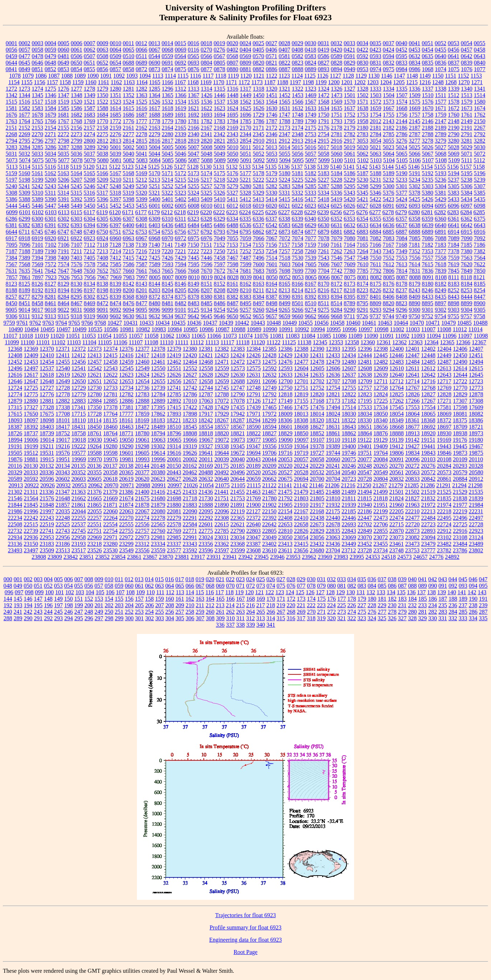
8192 (38, 290)
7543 (324, 258)
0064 (116, 50)
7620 (466, 264)
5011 (245, 147)
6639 (428, 225)
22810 (285, 531)
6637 (402, 225)
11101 (43, 342)
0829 (350, 63)
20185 (237, 466)
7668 (194, 271)
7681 (246, 271)
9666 (324, 316)
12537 (47, 368)
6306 (116, 219)
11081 (277, 336)
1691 (181, 115)
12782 (126, 394)
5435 (479, 199)
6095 (440, 206)
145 (18, 599)
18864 (365, 433)
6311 (180, 219)
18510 (174, 427)
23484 (460, 544)
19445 (460, 446)
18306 (285, 420)
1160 (91, 82)
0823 (298, 63)
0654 (116, 63)
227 (362, 605)
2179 (350, 128)
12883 (79, 401)
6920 (51, 238)
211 (200, 605)
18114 (94, 420)
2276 (116, 134)
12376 (126, 349)
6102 (38, 212)
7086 (428, 238)
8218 (349, 290)
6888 (414, 232)
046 (473, 579)
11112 (197, 342)
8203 (155, 290)
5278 (220, 186)
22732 (15, 531)
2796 (38, 141)
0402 (232, 50)
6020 (271, 206)
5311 (50, 193)
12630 (238, 375)
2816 (155, 141)
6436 (168, 225)
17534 (381, 407)
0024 (245, 43)
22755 (126, 531)
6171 (128, 212)
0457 (466, 50)
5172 (181, 173)
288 (8, 618)
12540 (63, 368)
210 (190, 605)
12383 (238, 349)
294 (69, 618)
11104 (89, 342)
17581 (444, 407)
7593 (168, 264)
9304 (467, 310)
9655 (259, 316)
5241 (25, 186)
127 (320, 592)
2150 (480, 121)
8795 (362, 303)
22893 (428, 531)
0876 (194, 69)
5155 (440, 167)
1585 (64, 108)
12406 (460, 349)
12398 (381, 349)
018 (190, 579)
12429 (285, 355)
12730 (95, 388)
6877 (310, 232)
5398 (129, 199)
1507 (402, 95)
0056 (12, 50)
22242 (31, 518)
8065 (311, 277)
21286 (427, 485)
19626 (190, 453)
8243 (414, 290)
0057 (25, 50)
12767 (413, 388)
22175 (333, 511)
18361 (412, 420)
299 (119, 618)
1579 (467, 102)
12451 (476, 355)
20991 (159, 485)
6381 (12, 225)
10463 (385, 323)
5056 (298, 154)
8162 (246, 284)
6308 (142, 219)
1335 (402, 89)
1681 (64, 115)
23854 (119, 557)
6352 (336, 219)
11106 (120, 342)
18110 (79, 420)
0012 (141, 43)
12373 (95, 349)
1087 (54, 76)
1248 (438, 82)
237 (463, 605)
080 (332, 586)
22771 (190, 531)
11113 (212, 342)
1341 (480, 89)
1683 (90, 115)
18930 (444, 433)
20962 (95, 485)
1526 (155, 102)
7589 (155, 264)
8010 (194, 277)
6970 (168, 238)
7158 (297, 245)
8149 (194, 284)
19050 (126, 440)
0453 (414, 50)
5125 (154, 167)
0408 (297, 50)
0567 (219, 56)
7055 (233, 238)
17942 (238, 414)
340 (261, 625)
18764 (111, 433)
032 (331, 579)
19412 (396, 446)
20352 (79, 472)
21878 (142, 505)
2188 (428, 128)
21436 (206, 492)
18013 (301, 414)
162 (190, 599)
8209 (233, 290)
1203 (373, 82)
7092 (480, 238)
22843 (349, 531)
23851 (87, 557)
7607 (337, 264)
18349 (396, 420)
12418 (158, 355)
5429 (440, 199)
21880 (174, 505)
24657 (421, 557)
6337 (271, 219)
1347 (64, 95)
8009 (181, 277)
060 (129, 586)
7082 (376, 238)
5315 (76, 193)
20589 (15, 479)
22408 (285, 518)
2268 (12, 134)
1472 (324, 95)
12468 (206, 362)
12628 (206, 375)
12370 (47, 349)
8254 (479, 290)
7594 (181, 264)
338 (241, 625)
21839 (476, 498)
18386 (476, 420)
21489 (349, 492)
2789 (441, 134)
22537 (79, 524)
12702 (317, 381)
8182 (441, 284)
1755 (389, 115)
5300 (389, 186)
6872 (271, 232)
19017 (63, 440)
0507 (90, 56)
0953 (363, 69)
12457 (95, 362)
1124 (297, 76)
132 (371, 592)
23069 (349, 537)
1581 (12, 108)
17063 (206, 401)
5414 (271, 199)
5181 (298, 173)
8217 (336, 290)
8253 (466, 290)
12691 (254, 381)
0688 (129, 63)
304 (170, 618)
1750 (324, 115)
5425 (414, 199)
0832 (389, 63)
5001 (116, 147)
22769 (174, 531)
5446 (38, 206)
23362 (222, 544)
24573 (405, 557)
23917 (198, 557)
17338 (63, 407)
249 (99, 612)
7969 (116, 277)
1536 (207, 102)
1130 (374, 76)
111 (160, 592)
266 (271, 612)
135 (401, 592)
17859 (142, 414)
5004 (155, 147)
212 (210, 605)
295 (79, 618)
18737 (31, 433)
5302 (415, 186)
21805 (317, 498)
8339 (116, 297)
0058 (38, 50)
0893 (324, 69)
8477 (142, 303)
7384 (12, 258)
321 (341, 618)
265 (261, 612)
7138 (128, 245)
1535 (194, 102)
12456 (79, 362)
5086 (181, 160)
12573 (238, 368)
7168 (401, 245)
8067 (337, 277)
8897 (440, 303)
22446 (349, 518)
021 (220, 579)
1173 (257, 82)
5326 (219, 193)
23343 (190, 544)
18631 (333, 427)
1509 (415, 95)
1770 (103, 121)
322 (352, 618)
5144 (388, 167)
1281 (129, 89)
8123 (12, 284)
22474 (397, 518)
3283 (12, 147)
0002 (25, 43)
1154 (14, 82)
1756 (402, 115)
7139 (141, 245)
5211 (128, 180)
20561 (397, 472)
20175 (221, 466)
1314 (207, 89)
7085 (415, 238)
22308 (222, 518)
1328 (363, 89)
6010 (207, 206)
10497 (63, 329)
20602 (63, 479)
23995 (357, 557)
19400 (349, 446)
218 (271, 605)
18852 (317, 433)
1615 (129, 108)
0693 (194, 63)
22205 (396, 511)
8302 (90, 297)
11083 (292, 336)
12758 (381, 388)
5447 (51, 206)
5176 (233, 173)
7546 (337, 258)
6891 (440, 232)
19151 (428, 440)
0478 (38, 56)
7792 (376, 271)
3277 (414, 141)
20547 (365, 472)
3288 (77, 147)
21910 (301, 505)
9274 (311, 310)
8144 (155, 284)
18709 (460, 427)
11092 (402, 336)
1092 (119, 76)
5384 (466, 193)
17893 (174, 414)
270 (311, 612)
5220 (232, 180)
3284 (25, 147)
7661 (142, 271)
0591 (349, 56)
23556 (142, 550)
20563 (413, 472)
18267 (221, 420)
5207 (77, 180)
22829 (317, 531)
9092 (116, 310)
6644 (12, 232)
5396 (103, 199)
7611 (376, 264)
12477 (301, 362)
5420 (349, 199)
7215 (128, 251)
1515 (12, 102)
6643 (480, 225)
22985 (174, 537)
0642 (466, 56)
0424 (388, 50)
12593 (285, 368)
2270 (38, 134)
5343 (349, 193)
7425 (155, 258)
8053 (298, 277)
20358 (111, 472)
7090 (467, 238)
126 (310, 592)
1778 (155, 121)
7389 (25, 258)
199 (79, 605)
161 (180, 599)
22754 (111, 531)
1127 (335, 76)
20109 (460, 459)
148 (48, 599)
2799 (77, 141)
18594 (270, 427)
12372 (79, 349)
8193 (51, 290)
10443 (258, 323)
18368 (428, 420)
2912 (284, 141)
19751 (365, 453)
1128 (348, 76)
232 (412, 605)
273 (342, 612)
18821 (238, 433)
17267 (428, 401)
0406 (271, 50)
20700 (317, 479)
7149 (180, 245)
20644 (238, 479)
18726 (15, 433)
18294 (253, 420)
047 (483, 579)
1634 (324, 108)
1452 (285, 95)
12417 (142, 355)
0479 (51, 56)
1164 (142, 82)
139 (442, 592)
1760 (454, 115)
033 (341, 579)
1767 (64, 121)
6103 (51, 212)
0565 (193, 56)
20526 (270, 472)
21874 (126, 505)
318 (311, 618)
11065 (199, 336)
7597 (220, 264)
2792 (480, 134)
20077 (365, 459)
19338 (221, 446)
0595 (401, 56)
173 (301, 599)
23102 (444, 537)
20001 (174, 459)
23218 (95, 544)
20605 (95, 479)
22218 (444, 511)
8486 (220, 303)
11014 (475, 329)
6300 (38, 219)
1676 (12, 115)
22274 (142, 518)
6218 (180, 212)
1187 (270, 82)
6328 (206, 219)
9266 (298, 310)
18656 (381, 427)
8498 (272, 303)
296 (89, 618)
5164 (77, 173)
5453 (129, 206)
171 (281, 599)
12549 (142, 368)
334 (473, 618)
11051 (73, 336)
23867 (150, 557)
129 (340, 592)
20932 (64, 485)
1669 (415, 108)
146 (28, 599)
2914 (310, 141)
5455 (142, 206)
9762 (35, 323)
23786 (460, 550)
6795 (245, 232)
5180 (285, 173)
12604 (301, 368)
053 (59, 586)
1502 (363, 95)
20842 (428, 479)
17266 (413, 401)
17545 (397, 407)
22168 (317, 511)
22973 (142, 537)
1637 (350, 108)
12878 (476, 394)
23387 (254, 544)
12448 (428, 355)
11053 (89, 336)
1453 (298, 95)
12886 (126, 401)
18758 (79, 433)
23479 (428, 544)
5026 (427, 147)
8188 (12, 290)
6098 (479, 206)
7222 (193, 251)
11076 (261, 336)
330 (432, 618)
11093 (418, 336)
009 (99, 579)
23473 (413, 544)
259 (200, 612)
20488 (206, 472)
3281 (466, 141)
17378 (111, 407)
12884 (95, 401)
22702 (365, 524)
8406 (389, 297)
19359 (285, 446)
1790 (311, 121)
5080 (103, 160)
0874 (168, 69)
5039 (116, 154)
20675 (285, 479)
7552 (389, 258)
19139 (396, 440)
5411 (232, 199)
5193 (441, 173)
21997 (47, 511)
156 (129, 599)
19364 (301, 446)
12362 (400, 342)
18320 (317, 420)
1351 (116, 95)
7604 (298, 264)
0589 (336, 56)
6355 (375, 219)
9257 (246, 310)
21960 (397, 505)
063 (160, 586)
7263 (349, 251)
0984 (402, 69)
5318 (115, 193)
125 (300, 592)
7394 (38, 258)
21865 (95, 505)
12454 (47, 362)
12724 (15, 388)
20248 (365, 466)
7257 (284, 251)
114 (190, 592)
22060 (111, 511)
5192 (428, 173)
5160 (25, 173)
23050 (285, 537)
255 (160, 612)
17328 (47, 407)
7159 (310, 245)
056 (89, 586)
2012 (376, 121)
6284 (466, 212)
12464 (190, 362)
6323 (193, 219)
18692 (428, 427)
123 (280, 592)
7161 (336, 245)
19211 (47, 446)
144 (8, 599)
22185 (349, 511)
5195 (467, 173)
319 (321, 618)
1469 (311, 95)
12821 (333, 394)
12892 (174, 401)
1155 (27, 82)
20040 (238, 459)
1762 (480, 115)
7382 (479, 251)
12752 (317, 388)
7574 (64, 264)
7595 (194, 264)
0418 (310, 50)
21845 (31, 505)
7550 (376, 258)
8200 (129, 290)
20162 (190, 466)
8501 (298, 303)
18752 (63, 433)
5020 (362, 147)
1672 (454, 108)
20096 (413, 459)
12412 (78, 355)
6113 (64, 212)
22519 (47, 524)
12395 (349, 349)
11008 (444, 329)
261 (220, 612)
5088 (207, 160)
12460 (142, 362)
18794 (158, 433)
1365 (168, 95)
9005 (12, 310)
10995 (333, 329)
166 (231, 599)
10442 (242, 323)
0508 (103, 56)
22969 (95, 537)
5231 (375, 180)
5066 (415, 154)
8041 (259, 277)
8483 (194, 303)
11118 (242, 342)
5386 (12, 199)
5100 (337, 160)
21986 (15, 511)
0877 (207, 69)
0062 (90, 50)
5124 (141, 167)
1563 (259, 102)
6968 (155, 238)
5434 (466, 199)
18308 (301, 420)
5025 (414, 147)
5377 (401, 193)
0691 (168, 63)
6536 (246, 225)
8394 (337, 297)
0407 (284, 50)
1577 (441, 102)
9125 (194, 310)
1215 (412, 82)
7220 (167, 251)
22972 (126, 537)
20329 (15, 472)
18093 (15, 420)
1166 (167, 82)
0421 (349, 50)
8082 (376, 277)
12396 (365, 349)
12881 (47, 401)
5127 (180, 167)
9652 (246, 316)
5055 (285, 154)
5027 (440, 147)
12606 (333, 368)
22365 (238, 518)
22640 (254, 524)
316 (291, 618)
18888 (397, 433)
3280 (453, 141)
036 (372, 579)
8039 (246, 277)
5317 (102, 193)
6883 (362, 232)
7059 (246, 238)
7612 (388, 264)
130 (350, 592)
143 (482, 592)
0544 (154, 56)
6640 (441, 225)
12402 (428, 349)
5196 (480, 173)
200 (89, 605)
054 (69, 586)
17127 (270, 401)
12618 (47, 375)
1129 (361, 76)
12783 (142, 394)
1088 (67, 76)
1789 (298, 121)
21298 (475, 485)
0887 (285, 69)
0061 (77, 50)
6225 (258, 212)
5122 (115, 167)
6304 (90, 219)
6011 (219, 206)
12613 (444, 368)
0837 (454, 63)
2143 (389, 121)
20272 (412, 466)
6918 (25, 238)
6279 (401, 212)
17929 (222, 414)
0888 (298, 69)
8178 (402, 284)
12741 (174, 388)
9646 (220, 316)
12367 (479, 342)
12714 (412, 381)
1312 (181, 89)
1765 (38, 121)
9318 (77, 316)
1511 (441, 95)
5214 (167, 180)
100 (49, 592)
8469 (90, 303)
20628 (190, 479)
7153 (232, 245)
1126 (322, 76)
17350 (95, 407)
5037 (90, 154)
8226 (375, 290)
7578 (90, 264)
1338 (441, 89)
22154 (285, 511)
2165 (181, 128)
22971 (111, 537)
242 (28, 612)
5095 (298, 160)
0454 (427, 50)
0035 (375, 43)
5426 (427, 199)
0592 (362, 56)
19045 (111, 440)
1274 (38, 89)
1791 (324, 121)
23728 (365, 550)
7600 (259, 264)
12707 (333, 381)
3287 (64, 147)
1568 (324, 102)
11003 (413, 329)
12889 (158, 401)
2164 (168, 128)
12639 (381, 375)
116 (210, 592)
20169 (206, 466)
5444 (12, 206)
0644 (12, 63)
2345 (259, 134)
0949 (350, 69)
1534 (181, 102)
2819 (194, 141)
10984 (175, 329)
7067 (272, 238)
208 (170, 605)
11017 (10, 336)
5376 (388, 193)
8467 (77, 303)
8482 (181, 303)
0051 (427, 43)
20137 (110, 466)
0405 (258, 50)
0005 (64, 43)
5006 (181, 147)
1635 (337, 108)
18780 (142, 433)
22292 (206, 518)
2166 (194, 128)
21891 (238, 505)
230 (392, 605)
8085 (389, 277)
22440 (333, 518)
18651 (365, 427)
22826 (301, 531)
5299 (376, 186)
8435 (441, 297)
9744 (388, 316)
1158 (65, 82)
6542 (272, 225)
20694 (301, 479)
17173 (333, 401)
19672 (238, 453)
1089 (80, 76)
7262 (336, 251)
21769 (254, 498)
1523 (116, 102)
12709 (365, 381)
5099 (324, 160)
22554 (111, 524)
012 (129, 579)
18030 (349, 414)
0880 (233, 69)
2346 (272, 134)
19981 (126, 459)
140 (452, 592)
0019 (219, 43)
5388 (25, 199)
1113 (158, 76)
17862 (158, 414)
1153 (476, 76)
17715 (79, 414)
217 (260, 605)
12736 (142, 388)
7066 (259, 238)
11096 (449, 336)
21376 (94, 492)
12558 (206, 368)
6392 (64, 225)
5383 (453, 193)
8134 (90, 284)
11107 (136, 342)
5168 (129, 173)
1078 (15, 76)
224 (331, 605)
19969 (79, 459)
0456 (453, 50)
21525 (444, 492)
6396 (103, 225)
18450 (95, 427)
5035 (64, 154)
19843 (428, 453)
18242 (206, 420)
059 (119, 586)
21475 (285, 492)
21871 (111, 505)
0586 (323, 56)
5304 (441, 186)
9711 (350, 316)
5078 (77, 160)
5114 (25, 167)
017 (180, 579)
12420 (190, 355)
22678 (333, 524)
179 (362, 599)
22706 (381, 524)
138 (431, 592)
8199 (116, 290)
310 (231, 618)
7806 (389, 271)
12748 (254, 388)
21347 (63, 492)
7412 (116, 258)
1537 (220, 102)
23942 (246, 557)
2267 (480, 128)
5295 (350, 186)
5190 (402, 173)
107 (120, 592)
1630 (272, 108)
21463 (253, 492)
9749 (401, 316)
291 (38, 618)
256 (170, 612)
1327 (350, 89)
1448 (233, 95)
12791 (254, 394)
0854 (77, 69)
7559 (454, 258)
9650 (233, 316)
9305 (480, 310)
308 (210, 618)
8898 (453, 303)
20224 (301, 466)
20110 (476, 459)
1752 (350, 115)
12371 (63, 349)
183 (402, 599)
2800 (90, 141)
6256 (336, 212)
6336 (258, 219)
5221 (245, 180)
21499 (380, 492)
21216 (348, 485)
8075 (350, 277)
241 (18, 612)
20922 (32, 485)
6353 (349, 219)
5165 (90, 173)
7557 (428, 258)
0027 (271, 43)
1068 (428, 69)
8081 (363, 277)
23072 (381, 537)
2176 (324, 128)
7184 (453, 245)
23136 (15, 544)
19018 (79, 440)
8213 (284, 290)
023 (240, 579)
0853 (64, 69)
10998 (381, 329)
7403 (77, 258)
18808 (190, 433)
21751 (222, 498)
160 (170, 599)
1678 (38, 115)
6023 (310, 206)
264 (251, 612)
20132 (47, 466)
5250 (142, 186)
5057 (311, 154)
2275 (103, 134)
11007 (428, 329)
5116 (50, 167)
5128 (193, 167)
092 (453, 586)
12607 (349, 368)
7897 (38, 277)
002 (28, 579)
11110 (167, 342)
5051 (246, 154)
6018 (245, 206)
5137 (297, 167)
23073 (397, 537)
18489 (158, 427)
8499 (285, 303)
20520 (254, 472)
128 (330, 592)
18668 (397, 427)
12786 (190, 394)
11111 (182, 342)
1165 (154, 82)
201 (99, 605)
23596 (206, 550)
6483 (181, 225)
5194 (454, 173)
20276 (428, 466)
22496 (460, 518)
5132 (232, 167)
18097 (31, 420)
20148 (158, 466)
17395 (158, 407)
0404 (245, 50)
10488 (481, 323)
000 (8, 579)
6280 (414, 212)
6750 (102, 232)
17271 (444, 401)
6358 (414, 219)
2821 (220, 141)
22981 (158, 537)
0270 (206, 50)
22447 (365, 518)
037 (382, 579)
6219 (193, 212)
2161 (129, 128)
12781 (111, 394)
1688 (155, 115)
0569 (245, 56)
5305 (454, 186)
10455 (306, 323)
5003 (142, 147)
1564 (272, 102)
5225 (297, 180)
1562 (246, 102)
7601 (272, 264)
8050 (272, 277)
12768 (428, 388)
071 (241, 586)
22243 (47, 518)
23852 (103, 557)
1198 (308, 82)
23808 (39, 557)
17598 (460, 407)
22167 (301, 511)
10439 (226, 323)
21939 (349, 505)
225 (341, 605)
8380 (207, 297)
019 (200, 579)
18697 (444, 427)
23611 (285, 550)
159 (160, 599)
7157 (284, 245)
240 (8, 612)
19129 (380, 440)
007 (79, 579)
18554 (206, 427)
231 (402, 605)
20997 (175, 485)
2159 (116, 128)
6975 (194, 238)
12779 (79, 394)
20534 (333, 472)
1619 (181, 108)
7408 (103, 258)
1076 (467, 69)
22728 (476, 524)
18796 (174, 433)
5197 (12, 180)
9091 (103, 310)
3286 (51, 147)
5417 (310, 199)
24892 (452, 557)
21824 (396, 498)
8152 (220, 284)
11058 (151, 336)
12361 (384, 342)
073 (261, 586)
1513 (466, 95)
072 (251, 586)
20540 (349, 472)
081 (342, 586)
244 (48, 612)
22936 (31, 537)
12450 (460, 355)
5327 (232, 193)
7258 (297, 251)
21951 (381, 505)
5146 (414, 167)
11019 (42, 336)
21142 (301, 485)
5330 (271, 193)
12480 (349, 362)
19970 (95, 459)
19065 (174, 440)
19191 (15, 446)
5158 (479, 167)
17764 (111, 414)
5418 (323, 199)
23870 (166, 557)
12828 (444, 394)
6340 (310, 219)
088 (413, 586)
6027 (362, 206)
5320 (141, 193)
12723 (476, 381)
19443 (444, 446)
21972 (428, 505)
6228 (297, 212)
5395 (90, 199)
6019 (258, 206)
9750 (414, 316)
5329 (258, 193)
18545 (190, 427)
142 (472, 592)
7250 (219, 251)
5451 (103, 206)
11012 (460, 329)
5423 (388, 199)
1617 (155, 108)
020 (210, 579)
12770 (460, 388)
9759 (9, 323)
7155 (258, 245)
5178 (259, 173)
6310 (168, 219)
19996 (158, 459)
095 (483, 586)
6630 (324, 225)
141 (462, 592)
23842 (71, 557)
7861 (25, 277)
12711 (381, 381)
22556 (142, 524)
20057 (301, 459)
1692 (194, 115)
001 (18, 579)
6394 (90, 225)
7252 (245, 251)
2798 (64, 141)
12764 (397, 388)
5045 (168, 154)
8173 (350, 284)
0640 (440, 56)
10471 (433, 323)
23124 (476, 537)
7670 (207, 271)
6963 (129, 238)
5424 (401, 199)
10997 (365, 329)
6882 (349, 232)
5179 (272, 173)
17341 (79, 407)
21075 (223, 485)
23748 (396, 550)
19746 (349, 453)
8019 (207, 277)
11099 (12, 342)
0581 (284, 56)
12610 (397, 368)
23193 (79, 544)
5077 (64, 160)
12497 (31, 368)
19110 (333, 440)
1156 (40, 82)
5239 (479, 180)
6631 (337, 225)
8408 (402, 297)
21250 (364, 485)
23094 (428, 537)
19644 (222, 453)
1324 (324, 89)
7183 (440, 245)
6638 (415, 225)
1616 (142, 108)
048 (8, 586)
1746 (272, 115)
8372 (155, 297)
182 (392, 599)
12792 (270, 394)
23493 (15, 550)
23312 (142, 544)
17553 (413, 407)
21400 (142, 492)
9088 (90, 310)
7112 (89, 245)
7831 (415, 271)
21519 (428, 492)
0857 (116, 69)
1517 (38, 102)
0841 (12, 69)
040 (412, 579)
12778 (63, 394)
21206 (332, 485)
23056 (317, 537)
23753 (412, 550)
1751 (337, 115)
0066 (142, 50)
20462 (190, 472)
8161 (233, 284)
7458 (220, 258)
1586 (77, 108)
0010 (116, 43)
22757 (142, 531)
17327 (31, 407)
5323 (180, 193)
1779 (168, 121)
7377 (440, 251)
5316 (89, 193)
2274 (90, 134)
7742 (337, 271)
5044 (155, 154)
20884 (460, 479)
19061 (142, 440)
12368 (15, 349)
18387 (15, 427)
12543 (111, 368)
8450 (12, 303)
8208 (220, 290)
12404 (444, 349)
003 (38, 579)
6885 (388, 232)
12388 (301, 349)
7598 (233, 264)
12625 (158, 375)
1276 (64, 89)
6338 (284, 219)
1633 (311, 108)
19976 (111, 459)
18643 (349, 427)
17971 (254, 414)
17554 (428, 407)
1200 (334, 82)
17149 (285, 401)
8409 (415, 297)
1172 (244, 82)
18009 (285, 414)
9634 (168, 316)
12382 (222, 349)
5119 (76, 167)
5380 (427, 193)
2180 (363, 128)
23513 (63, 550)
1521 (90, 102)
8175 (376, 284)
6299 (25, 219)
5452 (116, 206)
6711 (24, 232)
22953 (47, 537)
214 (230, 605)
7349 (401, 251)
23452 (365, 544)
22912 (444, 531)
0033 (349, 43)
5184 (337, 173)
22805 (270, 531)
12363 (415, 342)
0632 (414, 56)
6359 (427, 219)
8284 (64, 297)
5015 (297, 147)
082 (352, 586)
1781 (194, 121)
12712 (396, 381)
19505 (15, 453)
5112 (479, 160)
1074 (441, 69)
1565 (285, 102)
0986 (415, 69)
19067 (206, 440)
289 (18, 618)
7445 (194, 258)
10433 (147, 323)
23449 (349, 544)
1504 (389, 95)
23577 (174, 550)
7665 (168, 271)
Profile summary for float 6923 (245, 927)
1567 (311, 102)
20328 (476, 466)
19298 (142, 446)
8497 (259, 303)
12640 (397, 375)
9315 (64, 316)
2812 (103, 141)
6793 (219, 232)
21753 (238, 498)
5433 (453, 199)
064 (170, 586)
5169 (142, 173)
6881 (336, 232)
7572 (51, 264)
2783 (363, 134)
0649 (64, 63)
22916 (460, 531)
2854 (246, 141)
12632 (270, 375)
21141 (285, 485)
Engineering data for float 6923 (245, 940)
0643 (479, 56)
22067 (142, 511)
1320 (272, 89)
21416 (158, 492)
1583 (38, 108)
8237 (401, 290)
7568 (25, 264)
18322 (349, 420)
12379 (174, 349)
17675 (47, 414)
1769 (90, 121)
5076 (51, 160)
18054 (397, 414)
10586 (111, 329)
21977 (460, 505)
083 (362, 586)
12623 (126, 375)
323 (362, 618)
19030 (95, 440)
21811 (349, 498)
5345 (362, 193)
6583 (285, 225)
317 (301, 618)
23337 (174, 544)
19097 (301, 440)
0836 (441, 63)
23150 (31, 544)
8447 (480, 297)
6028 (375, 206)
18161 (126, 420)
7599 (246, 264)
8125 (25, 284)
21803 (301, 498)
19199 (31, 446)
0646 (38, 63)
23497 (31, 550)
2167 (207, 128)
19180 (476, 440)
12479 (333, 362)
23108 (460, 537)
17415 (174, 407)
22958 (79, 537)
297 (99, 618)
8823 (401, 303)
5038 (103, 154)
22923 (476, 531)
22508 (15, 524)
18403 (47, 427)
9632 (155, 316)
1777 (142, 121)
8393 (324, 297)
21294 (459, 485)
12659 (222, 381)
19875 (476, 453)
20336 (47, 472)
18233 (190, 420)
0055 (479, 43)
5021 (375, 147)
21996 (31, 511)
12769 (444, 388)
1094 (145, 76)
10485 (465, 323)
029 (301, 579)
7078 (324, 238)
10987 (222, 329)
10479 (449, 323)
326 (392, 618)
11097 (465, 336)
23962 (309, 557)
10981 (127, 329)
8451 (25, 303)
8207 (207, 290)
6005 (181, 206)
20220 (285, 466)
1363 (142, 95)
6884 (375, 232)
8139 (116, 284)
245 (59, 612)
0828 (337, 63)
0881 (246, 69)
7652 (103, 271)
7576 (77, 264)
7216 (141, 251)
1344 (25, 95)
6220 (206, 212)
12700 (285, 381)
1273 (25, 89)
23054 (301, 537)
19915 (47, 459)
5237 (453, 180)
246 (69, 612)
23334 (158, 544)
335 (483, 618)
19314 (174, 446)
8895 (427, 303)
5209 (103, 180)
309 (220, 618)
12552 (190, 368)
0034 (362, 43)
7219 (154, 251)
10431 (131, 323)
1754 (376, 115)
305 (180, 618)
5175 (220, 173)
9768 (100, 323)
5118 (63, 167)
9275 (324, 310)
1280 (116, 89)
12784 (158, 394)
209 (180, 605)
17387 (142, 407)
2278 (142, 134)
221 (301, 605)
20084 (381, 459)
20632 (206, 479)
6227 (284, 212)
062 (150, 586)
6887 (401, 232)
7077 (311, 238)
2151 (12, 128)
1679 (51, 115)
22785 (222, 531)
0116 (193, 50)
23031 (222, 537)
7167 (388, 245)
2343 (233, 134)
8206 (194, 290)
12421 (206, 355)
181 (382, 599)
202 (109, 605)
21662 (79, 498)
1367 (194, 95)
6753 (141, 232)
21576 (47, 498)
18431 (79, 427)
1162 (116, 82)
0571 (271, 56)
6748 (76, 232)
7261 (323, 251)
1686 (129, 115)
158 (150, 599)
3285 (38, 147)
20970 (111, 485)
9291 (363, 310)
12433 (333, 355)
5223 (271, 180)
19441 (428, 446)
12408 (15, 355)
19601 (126, 453)
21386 (126, 492)
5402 (181, 199)
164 (210, 599)
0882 (259, 69)
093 (463, 586)
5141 (349, 167)
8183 (454, 284)
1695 (233, 115)
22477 (413, 518)
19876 (15, 459)
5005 (168, 147)
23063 (333, 537)
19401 (365, 446)
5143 (375, 167)
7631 (12, 271)
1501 (350, 95)
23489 (476, 544)
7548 (363, 258)
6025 (336, 206)
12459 (126, 362)
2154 (51, 128)
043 (443, 579)
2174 (298, 128)
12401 (413, 349)
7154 (245, 245)
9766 (87, 323)
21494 (365, 492)
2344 (246, 134)
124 (290, 592)
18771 (126, 433)
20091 (397, 459)
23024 (206, 537)
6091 (388, 206)
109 (141, 592)
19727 (317, 453)
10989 (254, 329)
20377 (142, 472)
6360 (440, 219)
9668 (337, 316)
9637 (181, 316)
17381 (126, 407)
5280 (246, 186)
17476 (317, 407)
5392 (77, 199)
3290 (103, 147)
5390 (51, 199)
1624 (233, 108)
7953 (77, 277)
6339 (297, 219)
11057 (136, 336)
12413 (94, 355)
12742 (190, 388)
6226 (271, 212)
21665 (95, 498)
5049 (220, 154)
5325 (206, 193)
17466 (285, 407)
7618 (440, 264)
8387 (272, 297)
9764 (61, 323)
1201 (347, 82)
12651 (95, 381)
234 (432, 605)
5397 (116, 199)
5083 (142, 160)
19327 (206, 446)
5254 (181, 186)
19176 (460, 440)
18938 (460, 433)
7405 (90, 258)
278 (392, 612)
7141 (167, 245)
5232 (388, 180)
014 (149, 579)
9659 (285, 316)
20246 (349, 466)
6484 (194, 225)
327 (402, 618)
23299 (126, 544)
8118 (466, 277)
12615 (476, 368)
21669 (111, 498)
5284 (298, 186)
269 (301, 612)
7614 (414, 264)
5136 (284, 167)
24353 (373, 557)
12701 (301, 381)
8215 (310, 290)
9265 (285, 310)
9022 (64, 310)
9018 (51, 310)
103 (80, 592)
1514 (479, 95)
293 (59, 618)
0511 (141, 56)
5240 (12, 186)
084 (372, 586)
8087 (402, 277)
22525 (63, 524)
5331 (284, 193)
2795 (25, 141)
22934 (15, 537)
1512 (453, 95)
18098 (47, 420)
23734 (380, 550)
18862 (349, 433)
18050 (381, 414)
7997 (142, 277)
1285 (155, 89)
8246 (427, 290)
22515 (31, 524)
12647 (31, 381)
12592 (270, 368)
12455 (63, 362)
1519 (64, 102)
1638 (363, 108)
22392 (270, 518)
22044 (79, 511)
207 (160, 605)
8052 (285, 277)
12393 (333, 349)
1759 (441, 115)
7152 (219, 245)
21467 (269, 492)
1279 (103, 89)
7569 (38, 264)
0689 (142, 63)
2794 (12, 141)
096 (9, 592)
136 (411, 592)
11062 (167, 336)
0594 (388, 56)
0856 (103, 69)
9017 (38, 310)
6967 (142, 238)
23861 (134, 557)
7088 (441, 238)
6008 (194, 206)
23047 (254, 537)
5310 (38, 193)
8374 (168, 297)
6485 (207, 225)
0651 (90, 63)
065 (180, 586)
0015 (180, 43)
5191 (415, 173)
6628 (298, 225)
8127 (51, 284)
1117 (208, 76)
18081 (460, 414)
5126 (167, 167)
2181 (376, 128)
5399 (142, 199)
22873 (413, 531)
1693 (207, 115)
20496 (238, 472)
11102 (58, 342)
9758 (479, 316)
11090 (371, 336)
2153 (38, 128)
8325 (103, 297)
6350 (323, 219)
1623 (220, 108)
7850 (480, 271)
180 (372, 599)
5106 (415, 160)
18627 (317, 427)
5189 (389, 173)
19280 (110, 446)
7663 (155, 271)
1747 (285, 115)
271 (322, 612)
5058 (324, 154)
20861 (444, 479)
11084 (308, 336)
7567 (12, 264)
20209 (269, 466)
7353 (427, 251)
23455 (381, 544)
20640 (222, 479)
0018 (206, 43)
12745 (222, 388)
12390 (317, 349)
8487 (233, 303)
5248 (116, 186)
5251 (155, 186)
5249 (129, 186)
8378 (194, 297)
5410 (220, 199)
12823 (365, 394)
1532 (168, 102)
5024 (401, 147)
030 (311, 579)
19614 (158, 453)
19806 (397, 453)
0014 (167, 43)
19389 (333, 446)
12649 (63, 381)
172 (291, 599)
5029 (466, 147)
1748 (298, 115)
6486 (220, 225)
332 (453, 618)
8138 (103, 284)
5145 (401, 167)
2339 (181, 134)
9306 (12, 316)
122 (270, 592)
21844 (15, 505)
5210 (116, 180)
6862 (258, 232)
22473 (381, 518)
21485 (317, 492)
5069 (454, 154)
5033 (38, 154)
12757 (365, 388)
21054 (207, 485)
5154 (427, 167)
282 (433, 612)
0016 (193, 43)
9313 (51, 316)
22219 (460, 511)
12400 (397, 349)
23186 (63, 544)
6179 (154, 212)
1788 (285, 121)
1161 (104, 82)
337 (231, 625)
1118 (221, 76)
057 (99, 586)
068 (210, 586)
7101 (38, 245)
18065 (428, 414)
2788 (428, 134)
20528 (301, 472)
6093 (414, 206)
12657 (190, 381)
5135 (271, 167)
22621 (238, 524)
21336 (47, 492)
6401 (142, 225)
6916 (479, 232)
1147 (399, 76)
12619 (63, 375)
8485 (207, 303)
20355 (95, 472)
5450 (90, 206)
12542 (95, 368)
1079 (28, 76)
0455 (440, 50)
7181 (414, 245)
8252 (453, 290)
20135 (78, 466)
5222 (258, 180)
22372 (254, 518)
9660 (298, 316)
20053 (285, 459)
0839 (467, 63)
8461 (51, 303)
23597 (222, 550)
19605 (142, 453)
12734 (126, 388)
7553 (402, 258)
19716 (285, 453)
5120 (89, 167)
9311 (24, 316)
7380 (466, 251)
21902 (270, 505)
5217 (206, 180)
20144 (142, 466)
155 (119, 599)
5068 (441, 154)
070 (231, 586)
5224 (284, 180)
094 (473, 586)
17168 (317, 401)
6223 (232, 212)
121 (259, 592)
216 (250, 605)
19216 (63, 446)
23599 (238, 550)
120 (249, 592)
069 (220, 586)
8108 (441, 277)
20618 (111, 479)
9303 (454, 310)
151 (79, 599)
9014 (25, 310)
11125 (289, 342)
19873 (460, 453)
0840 (480, 63)
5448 (64, 206)
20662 (270, 479)
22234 (15, 518)
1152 (463, 76)
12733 (111, 388)
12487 (444, 362)
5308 (12, 193)
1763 (12, 121)
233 (422, 605)
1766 (51, 121)
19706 (270, 453)
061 (139, 586)
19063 (158, 440)
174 (311, 599)
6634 (376, 225)
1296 (168, 89)
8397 (363, 297)
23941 (230, 557)
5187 (363, 173)
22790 (238, 531)
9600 (103, 316)
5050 (233, 154)
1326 (337, 89)
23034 (238, 537)
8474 (116, 303)
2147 (441, 121)
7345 (388, 251)
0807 (233, 63)
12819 (301, 394)
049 (18, 586)
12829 (460, 394)
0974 (376, 69)
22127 (253, 511)
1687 (142, 115)
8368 (129, 297)
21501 (396, 492)
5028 (453, 147)
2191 (467, 128)
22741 (47, 531)
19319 (190, 446)
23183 (47, 544)
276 (372, 612)
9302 (441, 310)
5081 (116, 160)
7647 (64, 271)
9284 (337, 310)
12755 (349, 388)
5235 (427, 180)
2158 (103, 128)
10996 (349, 329)
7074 (298, 238)
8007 (168, 277)
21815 (365, 498)
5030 (479, 147)
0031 (323, 43)
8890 (414, 303)
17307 (460, 401)
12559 (222, 368)
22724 (444, 524)
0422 (362, 50)
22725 (460, 524)
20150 (174, 466)
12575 (254, 368)
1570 (350, 102)
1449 (246, 95)
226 (352, 605)
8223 (362, 290)
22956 (63, 537)
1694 (220, 115)
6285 (479, 212)
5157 (466, 167)
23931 (214, 557)
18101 (63, 420)
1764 (25, 121)
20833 (413, 479)
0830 (363, 63)
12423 (221, 355)
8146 (181, 284)
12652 (111, 381)
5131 (219, 167)
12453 (31, 362)
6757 (193, 232)
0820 (259, 63)
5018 (336, 147)
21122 (269, 485)
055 (79, 586)
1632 (298, 108)
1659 (376, 108)
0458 (479, 50)
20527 (285, 472)
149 (59, 599)
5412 (245, 199)
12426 (253, 355)
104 (90, 592)
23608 (254, 550)
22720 (413, 524)
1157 (52, 82)
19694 (254, 453)
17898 (190, 414)
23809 (55, 557)
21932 (333, 505)
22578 (174, 524)
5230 (362, 180)
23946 (277, 557)
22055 (95, 511)
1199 (321, 82)
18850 (301, 433)
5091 (246, 160)
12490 (460, 362)
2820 (207, 141)
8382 (233, 297)
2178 (337, 128)
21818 (380, 498)
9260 (259, 310)
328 (412, 618)
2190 (454, 128)
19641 (206, 453)
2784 (376, 134)
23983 (341, 557)
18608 (301, 427)
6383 (38, 225)
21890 (222, 505)
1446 (220, 95)
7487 (246, 258)
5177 (246, 173)
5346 (375, 193)
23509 (47, 550)
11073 (230, 336)
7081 (363, 238)
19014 (47, 440)
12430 (301, 355)
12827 (428, 394)
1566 (298, 102)
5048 (207, 154)
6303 (77, 219)
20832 (397, 479)
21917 (317, 505)
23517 (79, 550)
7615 (427, 264)
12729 (79, 388)
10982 (143, 329)
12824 (381, 394)
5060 (337, 154)
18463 (126, 427)
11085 (324, 336)
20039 (222, 459)
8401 (376, 297)
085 (382, 586)
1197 (295, 82)
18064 (413, 414)
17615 (15, 414)
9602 (116, 316)
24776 (436, 557)
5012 (258, 147)
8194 (64, 290)
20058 (317, 459)
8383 (246, 297)
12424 (237, 355)
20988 (143, 485)
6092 (401, 206)
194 (28, 605)
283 (443, 612)
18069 (444, 414)
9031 (77, 310)
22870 (397, 531)
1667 (389, 108)
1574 (402, 102)
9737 (375, 316)
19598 (111, 453)
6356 (388, 219)
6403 (155, 225)
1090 (93, 76)
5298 (363, 186)
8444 (467, 297)
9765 (74, 323)
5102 (363, 160)
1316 (233, 89)
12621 (95, 375)
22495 (444, 518)
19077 (254, 440)
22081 (174, 511)
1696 (246, 115)
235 (443, 605)
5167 (116, 173)
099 (39, 592)
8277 (25, 297)
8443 (454, 297)
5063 (376, 154)
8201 (142, 290)
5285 (311, 186)
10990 (270, 329)
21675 (142, 498)
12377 (142, 349)
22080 (158, 511)
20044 (270, 459)
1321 (285, 89)
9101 (181, 310)
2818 (181, 141)
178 (352, 599)
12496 (15, 368)
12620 (79, 375)
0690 (155, 63)
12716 (428, 381)
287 (483, 612)
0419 (323, 50)
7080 (350, 238)
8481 (168, 303)
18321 (333, 420)
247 (79, 612)
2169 (233, 128)
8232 (388, 290)
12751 (301, 388)
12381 (206, 349)
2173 (285, 128)
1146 (386, 76)
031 (321, 579)
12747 (238, 388)
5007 (194, 147)
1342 (12, 95)
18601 (285, 427)
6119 (102, 212)
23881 (182, 557)
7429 (181, 258)
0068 (168, 50)
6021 (284, 206)
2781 (337, 134)
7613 (401, 264)
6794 (232, 232)
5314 (63, 193)
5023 (388, 147)
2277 (129, 134)
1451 (272, 95)
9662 (311, 316)
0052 (440, 43)
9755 (453, 316)
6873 (284, 232)
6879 (323, 232)
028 (291, 579)
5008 (207, 147)
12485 (428, 362)
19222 (78, 446)
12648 (47, 381)
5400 (155, 199)
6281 (427, 212)
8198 (103, 290)
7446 (207, 258)
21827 (412, 498)
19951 (63, 459)
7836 (428, 271)
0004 (51, 43)
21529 (460, 492)
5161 (38, 173)
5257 (207, 186)
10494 (31, 329)
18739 (47, 433)
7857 (12, 277)
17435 (238, 407)
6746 (50, 232)
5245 (77, 186)
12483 (397, 362)
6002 (168, 206)
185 (423, 599)
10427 (115, 323)
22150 (269, 511)
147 (38, 599)
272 (332, 612)
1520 (77, 102)
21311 (31, 492)
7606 (324, 264)
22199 (380, 511)
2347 (285, 134)
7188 (25, 251)
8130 (77, 284)
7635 (25, 271)
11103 (74, 342)
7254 (271, 251)
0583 (310, 56)
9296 (402, 310)
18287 (237, 420)
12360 (368, 342)
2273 (77, 134)
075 (281, 586)
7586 (129, 264)
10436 (194, 323)
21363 (78, 492)
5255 (194, 186)
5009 (220, 147)
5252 (168, 186)
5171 (168, 173)
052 (48, 586)
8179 (415, 284)
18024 (333, 414)
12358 (352, 342)
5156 (453, 167)
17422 (190, 407)
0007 (90, 43)
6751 (115, 232)
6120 (115, 212)
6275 (349, 212)
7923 (51, 277)
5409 (207, 199)
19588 (95, 453)
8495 (246, 303)
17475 (301, 407)
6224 (245, 212)
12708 (349, 381)
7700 (311, 271)
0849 (25, 69)
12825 (397, 394)
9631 (142, 316)
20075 (349, 459)
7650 (90, 271)
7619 (453, 264)
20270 (396, 466)
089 (423, 586)
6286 (12, 219)
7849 (467, 271)
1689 (168, 115)
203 (119, 605)
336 (220, 625)
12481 (365, 362)
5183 (324, 173)
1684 (103, 115)
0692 (181, 63)
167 (241, 599)
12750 (285, 388)
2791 (467, 134)
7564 (480, 258)
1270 (464, 82)
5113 (12, 167)
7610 (363, 264)
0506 (77, 56)
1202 (360, 82)
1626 (259, 108)
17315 (15, 407)
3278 (427, 141)
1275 (51, 89)
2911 (272, 141)
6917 (12, 238)
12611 (412, 368)
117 (219, 592)
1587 (90, 108)
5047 (194, 154)
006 (69, 579)
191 (483, 599)
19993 (142, 459)
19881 (31, 459)
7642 (51, 271)
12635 (317, 375)
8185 (480, 284)
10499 (79, 329)
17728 (95, 414)
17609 (476, 407)
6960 (116, 238)
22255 (79, 518)
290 (28, 618)
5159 (12, 173)
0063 (103, 50)
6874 (297, 232)
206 (150, 605)
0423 (375, 50)
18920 (428, 433)
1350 (103, 95)
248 (89, 612)
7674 (233, 271)
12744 (206, 388)
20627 (174, 479)
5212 (141, 180)
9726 (362, 316)
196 (48, 605)
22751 (95, 531)
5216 (193, 180)
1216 (425, 82)
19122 (365, 440)
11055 (120, 336)
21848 (47, 505)
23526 (95, 550)
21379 (110, 492)
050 (28, 586)
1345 (38, 95)
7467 (233, 258)
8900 (479, 303)
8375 (181, 297)
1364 (155, 95)
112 (170, 592)
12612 (428, 368)
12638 (365, 375)
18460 (111, 427)
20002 (190, 459)
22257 (95, 518)
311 (240, 618)
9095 (142, 310)
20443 (174, 472)
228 (372, 605)
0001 (12, 43)
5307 (480, 186)
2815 (142, 141)
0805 (220, 63)
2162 (142, 128)
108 (130, 592)
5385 (479, 193)
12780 (95, 394)
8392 (311, 297)
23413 (285, 544)
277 (382, 612)
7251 (232, 251)
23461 (397, 544)
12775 (31, 394)
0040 (401, 43)
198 (69, 605)
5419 (336, 199)
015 (159, 579)
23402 (270, 544)
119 (239, 592)
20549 (381, 472)
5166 (103, 173)
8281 (51, 297)
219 (281, 605)
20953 (79, 485)
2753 (311, 134)
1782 (207, 121)
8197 (90, 290)
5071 (467, 154)
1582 (25, 108)
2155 (64, 128)
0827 (324, 63)
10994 (318, 329)
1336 (415, 89)
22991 (190, 537)
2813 (116, 141)
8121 (479, 277)
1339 (454, 89)
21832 (428, 498)
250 (109, 612)
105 (100, 592)
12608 (365, 368)
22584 (190, 524)
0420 (336, 50)
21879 (158, 505)
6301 (51, 219)
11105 (105, 342)
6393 (77, 225)
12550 (158, 368)
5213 (154, 180)
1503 (376, 95)
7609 (350, 264)
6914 (453, 232)
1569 (337, 102)
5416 (297, 199)
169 (261, 599)
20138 (126, 466)
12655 (158, 381)
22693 (349, 524)
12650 (79, 381)
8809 (375, 303)
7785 (363, 271)
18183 (158, 420)
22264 (111, 518)
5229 (349, 180)
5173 (194, 173)
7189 (38, 251)
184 (413, 599)
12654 (142, 381)
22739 (31, 531)
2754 (324, 134)
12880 (31, 401)
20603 (79, 479)
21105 (238, 485)
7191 (64, 251)
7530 (298, 258)
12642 (428, 375)
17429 (222, 407)
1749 (311, 115)
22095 (206, 511)
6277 (375, 212)
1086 (41, 76)
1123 (284, 76)
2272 (64, 134)
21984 (476, 505)
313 (260, 618)
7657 (116, 271)
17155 (301, 401)
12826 (413, 394)
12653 (126, 381)
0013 (154, 43)
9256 (233, 310)
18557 (222, 427)
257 (180, 612)
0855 (90, 69)
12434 (349, 355)
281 (423, 612)
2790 (454, 134)
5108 (441, 160)
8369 (142, 297)
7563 (467, 258)
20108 (444, 459)
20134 (63, 466)
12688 (238, 381)
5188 (376, 173)
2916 (336, 141)
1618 (168, 108)
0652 (103, 63)
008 (89, 579)
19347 (253, 446)
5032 (25, 154)
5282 (272, 186)
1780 (181, 121)
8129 (64, 284)
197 (59, 605)
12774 (15, 394)
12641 (413, 375)
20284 (444, 466)
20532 (317, 472)
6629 (311, 225)
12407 (476, 349)
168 (251, 599)
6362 (466, 219)
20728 (365, 479)
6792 (206, 232)
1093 (132, 76)
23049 (270, 537)
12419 (174, 355)
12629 (222, 375)
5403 (194, 199)
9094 (129, 310)
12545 (126, 368)
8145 (168, 284)
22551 (95, 524)
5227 (323, 180)
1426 (207, 95)
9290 (350, 310)
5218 (219, 180)
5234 (414, 180)
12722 (460, 381)
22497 (476, 518)
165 (220, 599)
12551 (174, 368)
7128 (115, 245)
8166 (298, 284)
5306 (467, 186)
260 (210, 612)
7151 (206, 245)
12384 (254, 349)
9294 (389, 310)
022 (230, 579)
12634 (301, 375)
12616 (15, 375)
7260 (310, 251)
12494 (476, 362)
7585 (116, 264)
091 (443, 586)
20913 (16, 485)
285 (463, 612)
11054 (104, 336)
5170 (155, 173)
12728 (63, 388)
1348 (77, 95)
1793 (337, 121)
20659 (254, 479)
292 (48, 618)
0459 (12, 56)
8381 (220, 297)
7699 (298, 271)
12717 (444, 381)
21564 (31, 498)
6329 (219, 219)
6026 (349, 206)
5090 (233, 160)
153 (99, 599)
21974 (444, 505)
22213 (428, 511)
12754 (333, 388)
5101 (350, 160)
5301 (402, 186)
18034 (365, 414)
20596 (47, 479)
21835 (444, 498)
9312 (38, 316)
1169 (206, 82)
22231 (476, 511)
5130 (206, 167)
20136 (94, 466)
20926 (48, 485)
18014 (317, 414)
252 (129, 612)
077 (301, 586)
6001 (155, 206)
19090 (285, 440)
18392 (31, 427)
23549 (126, 550)
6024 (323, 206)
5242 (38, 186)
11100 (28, 342)
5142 (362, 167)
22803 (254, 531)
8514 (336, 303)
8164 (272, 284)
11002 (397, 329)
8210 (246, 290)
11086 (339, 336)
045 (463, 579)
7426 (168, 258)
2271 (51, 134)
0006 (77, 43)
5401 (168, 199)
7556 (415, 258)
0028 (284, 43)
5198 (25, 180)
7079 (337, 238)
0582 (297, 56)
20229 (317, 466)
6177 (141, 212)
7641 (38, 271)
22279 (174, 518)
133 (381, 592)
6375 (479, 219)
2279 (155, 134)
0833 (402, 63)
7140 (154, 245)
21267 (380, 485)
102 (70, 592)
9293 (376, 310)
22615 (222, 524)
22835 (333, 531)
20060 (333, 459)
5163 (64, 173)
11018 (26, 336)
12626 (174, 375)
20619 (126, 479)
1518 (51, 102)
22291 (190, 518)
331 (443, 618)
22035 (63, 511)
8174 (363, 284)
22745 (79, 531)
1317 (246, 89)
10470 (417, 323)
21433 (190, 492)
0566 (206, 56)
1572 (376, 102)
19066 (190, 440)
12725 (31, 388)
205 (139, 605)
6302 (64, 219)
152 (89, 599)
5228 (336, 180)
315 (281, 618)
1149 (425, 76)
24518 (389, 557)
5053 (272, 154)
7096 (25, 245)
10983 (159, 329)
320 (331, 618)
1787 (272, 121)
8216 (323, 290)
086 (392, 586)
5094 (285, 160)
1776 (129, 121)
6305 (103, 219)
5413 (258, 199)
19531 (47, 453)
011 (119, 579)
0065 (129, 50)
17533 (365, 407)
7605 (311, 264)
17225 (381, 401)
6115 (76, 212)
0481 (64, 56)
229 (382, 605)
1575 (415, 102)
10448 (274, 323)
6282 (440, 212)
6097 (466, 206)
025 (260, 579)
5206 (64, 180)
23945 (262, 557)
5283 (285, 186)
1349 (90, 95)
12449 (444, 355)
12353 (336, 342)
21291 (443, 485)
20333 (31, 472)
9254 (220, 310)
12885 (111, 401)
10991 (286, 329)
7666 (181, 271)
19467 (476, 446)
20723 (349, 479)
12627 (190, 375)
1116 (196, 76)
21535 (476, 492)
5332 (297, 193)
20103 (428, 459)
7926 (64, 277)
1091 (106, 76)
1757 (415, 115)
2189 (441, 128)
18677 (413, 427)
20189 (253, 466)
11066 (214, 336)
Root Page (245, 952)
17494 (333, 407)
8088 (415, 277)
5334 (323, 193)
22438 (317, 518)
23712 (349, 550)
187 (443, 599)
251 (119, 612)
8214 (297, 290)
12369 (31, 349)
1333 (376, 89)
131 (361, 592)
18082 (476, 414)
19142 (412, 440)
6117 (89, 212)
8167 (311, 284)
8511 (324, 303)
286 (473, 612)
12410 (47, 355)
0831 (376, 63)
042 (432, 579)
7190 (51, 251)
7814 (402, 271)
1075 (454, 69)
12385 (270, 349)
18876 (381, 433)
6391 (51, 225)
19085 (270, 440)
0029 (297, 43)
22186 (365, 511)
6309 (155, 219)
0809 (246, 63)
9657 (272, 316)
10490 (16, 329)
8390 (285, 297)
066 (190, 586)
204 (129, 605)
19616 (174, 453)
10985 (190, 329)
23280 (111, 544)
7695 (272, 271)
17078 (238, 401)
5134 (258, 167)
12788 (222, 394)
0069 (181, 50)
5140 (336, 167)
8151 (207, 284)
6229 (310, 212)
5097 (311, 160)
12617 (31, 375)
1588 (103, 108)
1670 (428, 108)
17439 (254, 407)
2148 (454, 121)
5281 (259, 186)
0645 (25, 63)
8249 (440, 290)
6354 (362, 219)
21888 (206, 505)
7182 (427, 245)
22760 (158, 531)
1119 (233, 76)
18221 (174, 420)
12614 (460, 368)
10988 (238, 329)
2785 (389, 134)
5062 (363, 154)
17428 (206, 407)
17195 (365, 401)
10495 (47, 329)
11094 (434, 336)
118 (229, 592)
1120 (246, 76)
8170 (324, 284)
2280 (168, 134)
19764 (381, 453)
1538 (233, 102)
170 (271, 599)
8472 (103, 303)
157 (139, 599)
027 (281, 579)
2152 (25, 128)
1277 (77, 89)
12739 (158, 388)
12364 (431, 342)
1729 (259, 115)
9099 (168, 310)
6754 (154, 232)
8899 (466, 303)
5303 (428, 186)
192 (8, 605)
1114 (170, 76)
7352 (414, 251)
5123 (128, 167)
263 (241, 612)
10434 (163, 323)
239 (483, 605)
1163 (129, 82)
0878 (220, 69)
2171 (259, 128)
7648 (77, 271)
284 (453, 612)
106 (110, 592)
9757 (466, 316)
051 (38, 586)
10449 (290, 323)
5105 (402, 160)
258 (190, 612)
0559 (167, 56)
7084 (402, 238)
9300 (415, 310)
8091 (428, 277)
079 (322, 586)
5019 (349, 147)
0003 (38, 43)
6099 (12, 212)
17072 (222, 401)
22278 (158, 518)
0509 (116, 56)
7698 (285, 271)
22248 (63, 518)
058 (109, 586)
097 (19, 592)
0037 (388, 43)
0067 (155, 50)
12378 (158, 349)
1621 (194, 108)
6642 (467, 225)
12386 (285, 349)
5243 (51, 186)
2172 (272, 128)
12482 (381, 362)
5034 (51, 154)
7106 (64, 245)
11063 (183, 336)
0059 (51, 50)
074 (271, 586)
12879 (15, 401)
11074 (245, 336)
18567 (238, 427)
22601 (206, 524)
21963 (413, 505)
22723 (428, 524)
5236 (440, 180)
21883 (190, 505)
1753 (363, 115)
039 (402, 579)
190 (473, 599)
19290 (126, 446)
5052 (259, 154)
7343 (375, 251)
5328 (245, 193)
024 (250, 579)
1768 (77, 121)
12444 (365, 355)
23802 (476, 550)
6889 (427, 232)
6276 (362, 212)
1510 (428, 95)
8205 (181, 290)
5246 (90, 186)
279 (402, 612)
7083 (389, 238)
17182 (349, 401)
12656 (174, 381)
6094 (427, 206)
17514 (349, 407)
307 (200, 618)
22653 (285, 524)
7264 (362, 251)
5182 (311, 173)
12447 (412, 355)
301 (139, 618)
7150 (193, 245)
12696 (270, 381)
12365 (447, 342)
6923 (90, 238)
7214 (115, 251)
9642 (194, 316)
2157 (90, 128)
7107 (77, 245)
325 (382, 618)
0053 (453, 43)
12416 (126, 355)
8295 (77, 297)
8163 (259, 284)
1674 (480, 108)
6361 (453, 219)
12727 (47, 388)
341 (271, 625)
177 (342, 599)
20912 (476, 479)
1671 (441, 108)
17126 (254, 401)
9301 (428, 310)
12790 (238, 394)
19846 (444, 453)
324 (372, 618)
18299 (269, 420)
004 (48, 579)
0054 (466, 43)
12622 (111, 375)
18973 (476, 433)
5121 (102, 167)
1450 (259, 95)
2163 (155, 128)
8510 (311, 303)
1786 (259, 121)
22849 (365, 531)
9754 (440, 316)
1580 (480, 102)
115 (200, 592)
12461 (158, 362)
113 (180, 592)
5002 (129, 147)
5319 (128, 193)
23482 (444, 544)
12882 (63, 401)
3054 (375, 141)
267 (281, 612)
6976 (207, 238)
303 (160, 618)
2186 (402, 128)
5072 (480, 154)
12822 (349, 394)
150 (69, 599)
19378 (317, 446)
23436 (333, 544)
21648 (63, 498)
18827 (270, 433)
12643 (444, 375)
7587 (142, 264)
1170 (218, 82)
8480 (155, 303)
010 (109, 579)
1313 (194, 89)
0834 (415, 63)
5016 (310, 147)
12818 (285, 394)
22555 (126, 524)
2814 (129, 141)
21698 (174, 498)
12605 (317, 368)
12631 (254, 375)
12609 (381, 368)
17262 (397, 401)
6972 (181, 238)
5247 (103, 186)
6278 (388, 212)
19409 (380, 446)
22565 (158, 524)
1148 (412, 76)
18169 (142, 420)
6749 (89, 232)
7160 (323, 245)
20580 (476, 472)
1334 (389, 89)
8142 (129, 284)
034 (352, 579)
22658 (301, 524)
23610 (270, 550)
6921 (64, 238)
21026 (191, 485)
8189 (25, 290)
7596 (207, 264)
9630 (129, 316)
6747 (63, 232)
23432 (317, 544)
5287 (324, 186)
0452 (401, 50)
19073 (238, 440)
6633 (363, 225)
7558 (441, 258)
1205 (399, 82)
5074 (25, 160)
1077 (480, 69)
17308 (476, 401)
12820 (317, 394)
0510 (129, 56)
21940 (365, 505)
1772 (116, 121)
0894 (337, 69)
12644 (460, 375)
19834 (413, 453)
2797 (51, 141)
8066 (324, 277)
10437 (210, 323)
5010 (233, 147)
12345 (320, 342)
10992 (302, 329)
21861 (79, 505)
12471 (222, 362)
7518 (285, 258)
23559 (158, 550)
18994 (15, 440)
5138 (310, 167)
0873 (155, 69)
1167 (180, 82)
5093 (272, 160)
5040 (129, 154)
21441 (221, 492)
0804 (207, 63)
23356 (206, 544)
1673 (467, 108)
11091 (386, 336)
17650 (31, 414)
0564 (180, 56)
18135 (110, 420)
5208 (90, 180)
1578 (454, 102)
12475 (270, 362)
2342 (220, 134)
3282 (479, 141)
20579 (460, 472)
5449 (77, 206)
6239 (323, 212)
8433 (428, 297)
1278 (90, 89)
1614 (116, 108)
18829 (285, 433)
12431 (317, 355)
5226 (310, 180)
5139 (323, 167)
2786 (402, 134)
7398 (51, 258)
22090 (190, 511)
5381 (440, 193)
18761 (95, 433)
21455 (237, 492)
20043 (254, 459)
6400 (129, 225)
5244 (64, 186)
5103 (376, 160)
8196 (77, 290)
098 (29, 592)
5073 (12, 160)
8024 (220, 277)
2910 (259, 141)
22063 (126, 511)
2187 (415, 128)
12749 (270, 388)
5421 (362, 199)
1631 (285, 108)
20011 (206, 459)
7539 (311, 258)
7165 (362, 245)
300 (129, 618)
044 (453, 579)
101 (60, 592)
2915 (323, 141)
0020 (232, 43)
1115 (183, 76)
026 (271, 579)
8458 (38, 303)
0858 (129, 69)
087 (402, 586)
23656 (301, 550)
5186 (350, 173)
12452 (15, 362)
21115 (254, 485)
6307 (129, 219)
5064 (389, 154)
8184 (467, 284)
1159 (78, 82)
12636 (333, 375)
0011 (128, 43)
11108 (151, 342)
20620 (142, 479)
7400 (64, 258)
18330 (365, 420)
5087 (194, 160)
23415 (301, 544)
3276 (401, 141)
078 (311, 586)
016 (169, 579)
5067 (428, 154)
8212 (271, 290)
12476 (285, 362)
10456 (322, 323)
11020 (57, 336)
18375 (460, 420)
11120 (258, 342)
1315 (220, 89)
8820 (388, 303)
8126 (38, 284)
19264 (94, 446)
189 (463, 599)
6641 (454, 225)
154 (109, 599)
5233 (401, 180)
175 (322, 599)
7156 (271, 245)
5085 (168, 160)
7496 (259, 258)
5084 (155, 160)
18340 (380, 420)
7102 (51, 245)
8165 (285, 284)
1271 (477, 82)
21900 (254, 505)
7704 (324, 271)
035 (362, 579)
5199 (38, 180)
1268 (451, 82)
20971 (127, 485)
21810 (333, 498)
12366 (463, 342)
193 (18, 605)
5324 (193, 193)
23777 (428, 550)
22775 (206, 531)
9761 (22, 323)
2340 (194, 134)
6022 (297, 206)
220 (291, 605)
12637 (349, 375)
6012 (232, 206)
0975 (389, 69)
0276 (219, 50)
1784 (233, 121)
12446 (396, 355)
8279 (38, 297)
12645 (476, 375)
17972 (270, 414)
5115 (37, 167)
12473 (254, 362)
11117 (227, 342)
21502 (412, 492)
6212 (167, 212)
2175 (311, 128)
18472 (142, 427)
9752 (427, 316)
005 (59, 579)
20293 (460, 466)
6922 (77, 238)
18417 (63, 427)
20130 (31, 466)
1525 (142, 102)
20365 (126, 472)
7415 (129, 258)
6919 (38, 238)
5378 (414, 193)
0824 (311, 63)
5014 (284, 147)
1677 (25, 115)
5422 (375, 199)
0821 (272, 63)
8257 (12, 297)
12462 (174, 362)
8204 (168, 290)
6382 (25, 225)
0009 (103, 43)
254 (150, 612)
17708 (63, 414)
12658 (206, 381)
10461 (369, 323)
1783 (220, 121)
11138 (304, 342)
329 (422, 618)
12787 (206, 394)
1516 (25, 102)
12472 (238, 362)
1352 (129, 95)
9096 (155, 310)
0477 (25, 56)
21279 (396, 485)
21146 (316, 485)
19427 (412, 446)
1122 (272, 76)
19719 (301, 453)
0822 (285, 63)
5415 (284, 199)
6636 (389, 225)
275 (362, 612)
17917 (206, 414)
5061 (350, 154)
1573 (389, 102)
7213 (102, 251)
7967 (103, 277)
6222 (219, 212)
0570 (258, 56)
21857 (63, 505)
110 (150, 592)
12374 (111, 349)
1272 (12, 89)
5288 (337, 186)
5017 (323, 147)
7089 (454, 238)
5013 (271, 147)
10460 (353, 323)
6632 (350, 225)
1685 (116, 115)
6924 (103, 238)
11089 (355, 336)
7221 (180, 251)
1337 (428, 89)
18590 (254, 427)
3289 (90, 147)
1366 (181, 95)
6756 (180, 232)
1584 (51, 108)
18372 (444, 420)
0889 (311, 69)
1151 (450, 76)
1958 (363, 121)
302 (150, 618)
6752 (128, 232)
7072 (285, 238)
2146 (428, 121)
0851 (38, 69)
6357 (401, 219)
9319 (90, 316)
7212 (89, 251)
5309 (25, 193)
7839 (441, 271)
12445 (380, 355)
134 (391, 592)
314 (271, 618)
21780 (270, 498)
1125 (310, 76)
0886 (272, 69)
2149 (467, 121)
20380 (158, 472)
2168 (220, 128)
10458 (337, 323)
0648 (51, 63)
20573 (444, 472)
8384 (259, 297)
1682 (77, 115)
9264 (272, 310)
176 (332, 599)
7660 (129, 271)
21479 (301, 492)
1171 (231, 82)
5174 (207, 173)
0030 (310, 43)
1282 (142, 89)
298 (109, 618)
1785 (246, 121)
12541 (79, 368)
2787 (415, 134)
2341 (207, 134)
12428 (269, 355)
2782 (350, 134)
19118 (349, 440)
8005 (155, 277)
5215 (180, 180)
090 (433, 586)
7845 (454, 271)
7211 (76, 251)
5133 (245, 167)
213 (220, 605)
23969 (325, 557)
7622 (479, 264)
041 (422, 579)
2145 (415, 121)
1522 (103, 102)
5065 (402, 154)
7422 (142, 258)
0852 (51, 69)
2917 (349, 141)
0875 (181, 69)
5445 (25, 206)
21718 (190, 498)
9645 (207, 316)
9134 (207, 310)
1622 (207, 108)
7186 (479, 245)
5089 (220, 160)
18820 (222, 433)
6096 (453, 206)
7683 (259, 271)
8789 (349, 303)
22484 (428, 518)
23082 (413, 537)
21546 (15, 498)
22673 (317, 524)
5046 (181, 154)
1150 (438, 76)
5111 (467, 160)
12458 (111, 362)
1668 (402, 108)
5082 (129, 160)
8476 (129, 303)
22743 (63, 531)
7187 (12, 251)
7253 (258, 251)
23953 (293, 557)
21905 (285, 505)
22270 (126, 518)
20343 (63, 472)
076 (291, 586)
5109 (454, 160)
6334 (232, 219)
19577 (79, 453)
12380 (190, 349)
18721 (476, 427)
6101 (25, 212)
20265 (380, 466)
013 (139, 579)
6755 (167, 232)
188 (453, 599)
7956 (90, 277)
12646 (15, 381)
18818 (206, 433)
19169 (444, 440)
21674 (126, 498)
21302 (15, 492)
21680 (158, 498)
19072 (222, 440)
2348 (298, 134)
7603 (285, 264)
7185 (466, 245)
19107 (317, 440)
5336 (336, 193)
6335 (245, 219)
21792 (285, 498)
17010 (190, 401)
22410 (301, 518)
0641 (453, 56)
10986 (206, 329)
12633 (285, 375)
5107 (428, 160)
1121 (259, 76)
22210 (412, 511)
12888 (142, 401)
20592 (31, 479)
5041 (142, 154)
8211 (259, 290)
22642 (270, 524)
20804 (381, 479)
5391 (64, 199)
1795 (350, 121)
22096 (222, 511)
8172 (337, 284)
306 (190, 618)
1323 (311, 89)
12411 (63, 355)
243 (38, 612)
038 (392, 579)
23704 (333, 550)
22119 (238, 511)
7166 (375, 245)
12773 (476, 388)
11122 (273, 342)
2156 (77, 128)
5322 (167, 193)
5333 (310, 193)
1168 (193, 82)
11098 (481, 336)
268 (291, 612)
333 (463, 618)
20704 (333, 479)
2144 (402, 121)
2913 (297, 141)
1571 (363, 102)
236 (453, 605)
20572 (428, 472)
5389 (38, 199)
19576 (63, 453)
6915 (466, 232)
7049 (220, 238)
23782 (444, 550)
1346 (51, 95)
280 (413, 612)
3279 (440, 141)
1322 (298, 89)
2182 (389, 128)
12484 (413, 362)
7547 (350, 258)
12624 (142, 375)
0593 (375, 56)
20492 (222, 472)
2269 (25, 134)
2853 (233, 141)
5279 (233, 186)
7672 (220, 271)
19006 (31, 440)
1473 (337, 95)
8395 (350, 297)
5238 (466, 180)
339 (251, 625)
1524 (129, 102)
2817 (168, 141)
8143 (142, 284)
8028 (233, 277)
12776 (47, 394)
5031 (12, 154)
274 (352, 612)
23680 (317, 550)
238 (473, 605)
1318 (259, 89)
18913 (413, 433)
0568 (232, 56)
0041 (414, 43)
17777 (126, 414)
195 (38, 605)
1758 (428, 115)
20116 (15, 466)
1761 (467, 115)
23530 (111, 550)
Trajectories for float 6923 (246, 915)
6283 (453, 212)
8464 (64, 303)
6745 (37, 232)
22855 (381, 531)
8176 (389, 284)
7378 (453, 251)
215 (240, 605)
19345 (237, 446)
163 (200, 599)
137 (421, 592)
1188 (282, 82)
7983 (129, 277)
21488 (333, 492)
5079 (90, 160)
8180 (428, 284)
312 (250, 618)
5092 (259, 160)
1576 (428, 102)
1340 (467, 89)
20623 (158, 479)
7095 (12, 245)
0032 (336, 43)
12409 (31, 355)
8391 (298, 297)
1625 (246, 108)
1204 (386, 82)
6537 (259, 225)
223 (321, 605)
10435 (178, 323)
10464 (401, 323)
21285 (412, 485)
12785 (174, 394)
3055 (388, 141)
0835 (428, 63)
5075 (38, 160)
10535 (95, 329)
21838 (460, 498)
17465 (270, 407)
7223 (206, 251)
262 (231, 612)
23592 (190, 550)
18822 (254, 433)
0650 (77, 63)
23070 (365, 537)
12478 (317, 362)
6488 (233, 225)
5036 (77, 154)
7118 (102, 245)
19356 (269, 446)
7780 (350, 271)
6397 (116, 225)
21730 (206, 498)
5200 (51, 180)
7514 (272, 258)
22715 (397, 524)
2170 (246, 128)
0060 (64, 50)
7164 (349, 245)
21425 (174, 492)
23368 (238, 544)
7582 (103, 264)
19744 (333, 453)
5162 (51, 173)
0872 (142, 69)
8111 (454, 277)
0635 (427, 56)
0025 (258, 43)
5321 (154, 193)
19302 (158, 446)
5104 (389, 160)
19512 (31, 453)
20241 (333, 466)
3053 (362, 141)
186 (433, 599)
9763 (48, 323)
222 (311, 605)
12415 (110, 355)
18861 (333, 433)
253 (139, 612)
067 (200, 586)
